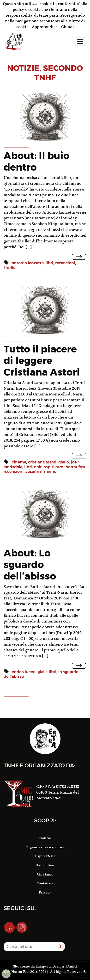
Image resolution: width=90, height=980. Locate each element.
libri (49, 263)
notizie (23, 68)
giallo (64, 462)
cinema (19, 462)
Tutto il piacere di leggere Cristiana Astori (42, 361)
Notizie (45, 838)
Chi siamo (45, 874)
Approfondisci (45, 27)
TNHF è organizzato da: (39, 765)
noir (38, 467)
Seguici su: (20, 908)
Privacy (45, 892)
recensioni (65, 263)
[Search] (29, 947)
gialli (42, 672)
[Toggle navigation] (80, 42)
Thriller (10, 268)
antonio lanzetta (28, 263)
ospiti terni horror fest (64, 467)
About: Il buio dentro (37, 161)
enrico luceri (24, 672)
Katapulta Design (50, 966)
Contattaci (45, 883)
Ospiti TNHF (45, 856)
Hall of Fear (45, 865)
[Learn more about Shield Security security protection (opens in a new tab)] (6, 974)
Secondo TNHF (59, 73)
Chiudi (68, 27)
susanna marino (41, 472)
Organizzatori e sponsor (45, 847)
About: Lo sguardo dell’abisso (30, 564)
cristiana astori (42, 462)
